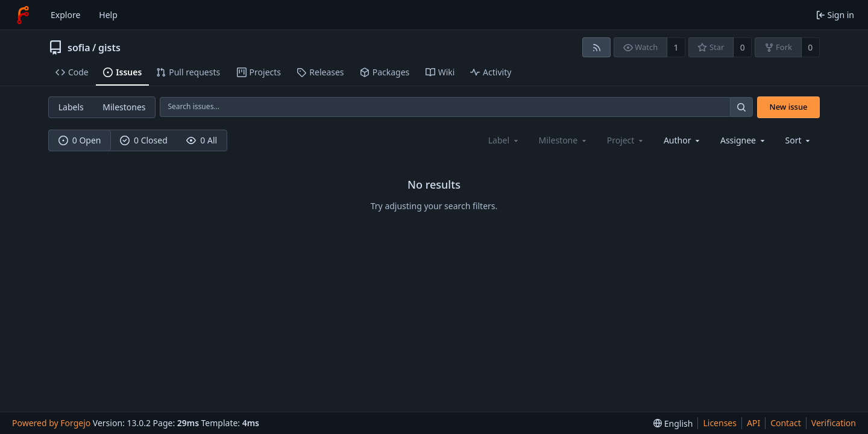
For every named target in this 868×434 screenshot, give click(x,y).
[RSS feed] (596, 47)
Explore (65, 15)
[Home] (23, 15)
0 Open (80, 140)
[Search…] (741, 107)
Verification (834, 423)
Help (108, 15)
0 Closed (144, 140)
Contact (786, 423)
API (753, 423)
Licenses (720, 423)
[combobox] (683, 140)
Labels (71, 107)
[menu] (799, 140)
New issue (789, 107)
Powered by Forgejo (51, 423)
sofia (79, 48)
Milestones (124, 107)
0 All (202, 140)
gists (109, 48)
